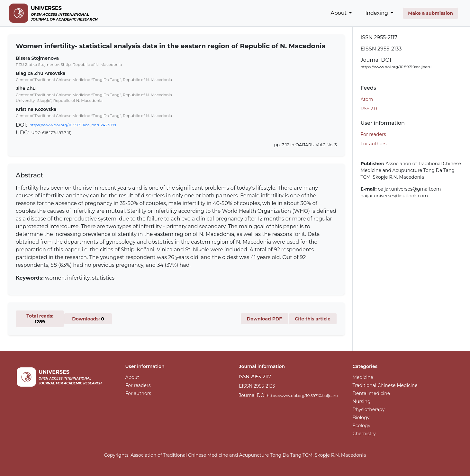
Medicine (363, 377)
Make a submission (430, 13)
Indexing (377, 13)
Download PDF (265, 319)
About (339, 13)
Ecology (362, 426)
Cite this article (313, 319)
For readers (373, 134)
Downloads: (88, 319)
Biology (361, 418)
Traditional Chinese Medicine (385, 385)
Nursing (362, 401)
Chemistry (364, 434)
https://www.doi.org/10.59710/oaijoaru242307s (73, 125)
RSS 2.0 (369, 109)
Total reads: (40, 319)
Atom (367, 99)
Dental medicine (371, 393)
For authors (374, 144)
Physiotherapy (369, 409)
